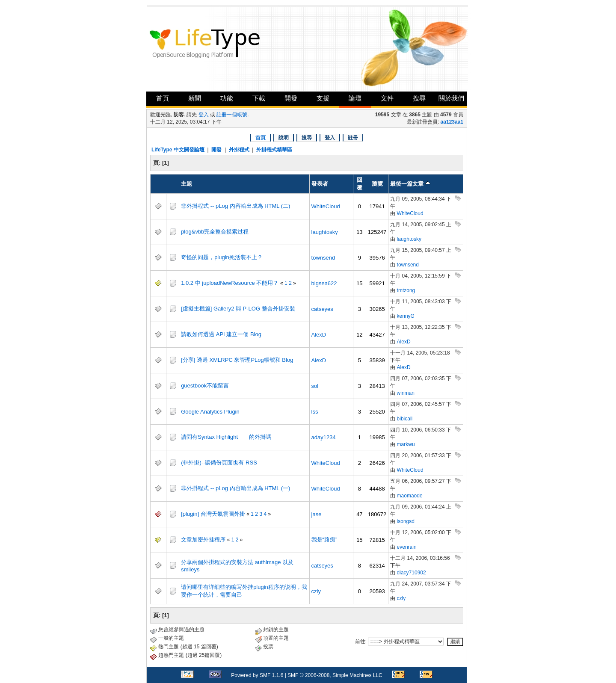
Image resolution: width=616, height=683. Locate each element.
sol (315, 386)
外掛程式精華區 (274, 150)
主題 (187, 184)
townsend (323, 258)
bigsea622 (324, 283)
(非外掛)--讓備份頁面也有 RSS (219, 463)
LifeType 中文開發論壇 (178, 150)
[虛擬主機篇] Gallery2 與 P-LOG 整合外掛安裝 (238, 309)
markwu (406, 444)
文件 (387, 98)
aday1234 (324, 437)
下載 (259, 98)
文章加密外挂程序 (203, 540)
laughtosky (325, 232)
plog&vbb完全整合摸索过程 (215, 232)
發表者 (320, 184)
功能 (227, 98)
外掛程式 (239, 150)
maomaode (410, 496)
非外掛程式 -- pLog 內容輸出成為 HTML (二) (235, 206)
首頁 (163, 98)
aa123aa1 (452, 122)
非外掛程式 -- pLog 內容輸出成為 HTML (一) (235, 488)
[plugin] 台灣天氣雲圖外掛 (213, 514)
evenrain (407, 547)
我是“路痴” (324, 540)
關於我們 (451, 98)
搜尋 (419, 98)
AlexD (319, 335)
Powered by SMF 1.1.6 (257, 675)
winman (406, 393)
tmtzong (406, 290)
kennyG (406, 316)
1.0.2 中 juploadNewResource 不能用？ (230, 283)
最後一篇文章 (410, 184)
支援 (323, 98)
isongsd (406, 521)
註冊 (353, 138)
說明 (284, 138)
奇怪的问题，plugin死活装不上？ (222, 257)
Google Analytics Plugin (210, 412)
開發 (291, 98)
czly (316, 591)
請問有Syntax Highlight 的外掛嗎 (226, 437)
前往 (360, 642)
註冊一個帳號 (232, 115)
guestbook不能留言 (205, 386)
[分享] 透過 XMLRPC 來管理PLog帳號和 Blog (237, 360)
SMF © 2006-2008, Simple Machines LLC (335, 675)
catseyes (322, 309)
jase (317, 514)
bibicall (405, 419)
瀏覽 (377, 184)
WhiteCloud (326, 206)
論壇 (355, 98)
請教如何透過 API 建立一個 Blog (221, 334)
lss (315, 412)
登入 (204, 115)
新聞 (195, 98)
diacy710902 (412, 573)
